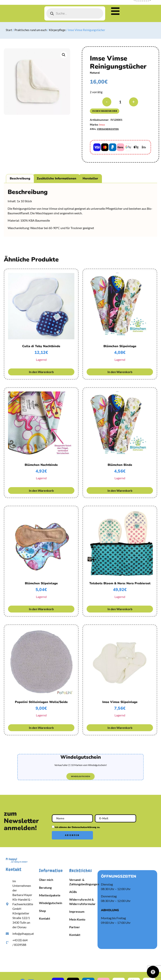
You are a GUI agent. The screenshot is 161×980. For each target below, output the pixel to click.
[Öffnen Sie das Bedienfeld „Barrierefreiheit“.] (153, 972)
